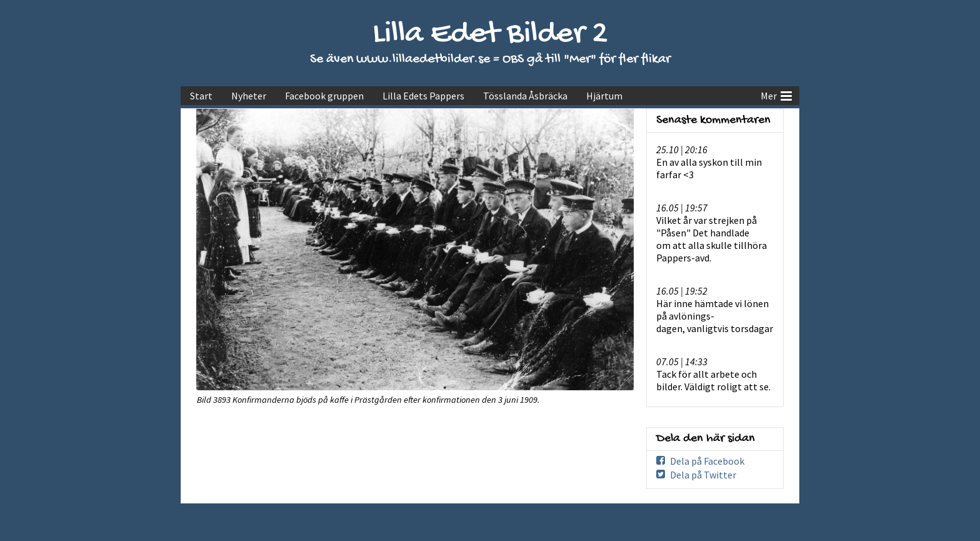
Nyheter (249, 96)
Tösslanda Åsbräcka (525, 96)
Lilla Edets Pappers (423, 96)
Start (201, 96)
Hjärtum (604, 96)
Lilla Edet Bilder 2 (490, 35)
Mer (776, 94)
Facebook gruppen (324, 96)
